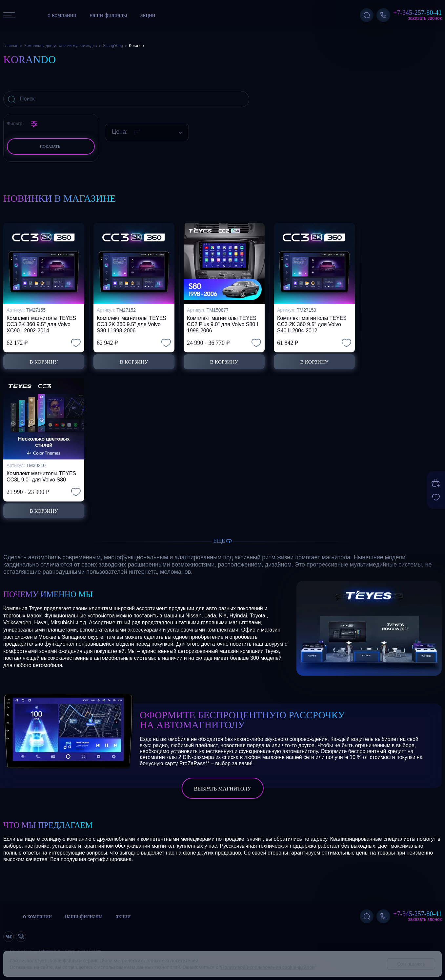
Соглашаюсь (411, 964)
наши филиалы (108, 15)
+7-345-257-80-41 (417, 12)
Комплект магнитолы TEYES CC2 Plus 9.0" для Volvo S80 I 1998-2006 (222, 324)
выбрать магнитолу (222, 789)
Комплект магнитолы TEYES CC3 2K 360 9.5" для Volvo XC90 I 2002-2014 (41, 324)
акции (148, 15)
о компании (62, 15)
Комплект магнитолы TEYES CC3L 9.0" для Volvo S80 (41, 476)
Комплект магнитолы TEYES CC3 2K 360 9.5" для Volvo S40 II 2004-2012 (312, 324)
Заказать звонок (425, 18)
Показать (50, 146)
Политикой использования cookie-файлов (268, 967)
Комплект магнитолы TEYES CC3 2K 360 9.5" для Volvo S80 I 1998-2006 (131, 324)
